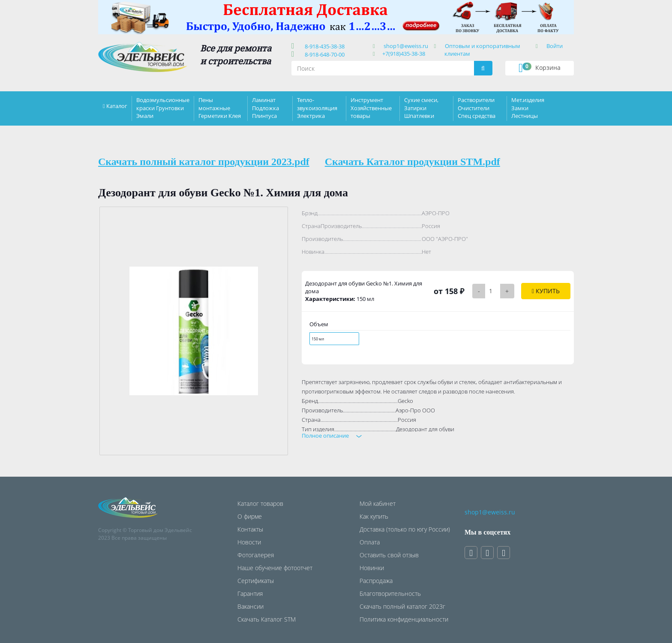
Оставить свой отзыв (389, 555)
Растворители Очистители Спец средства (477, 108)
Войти (555, 46)
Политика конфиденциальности (404, 619)
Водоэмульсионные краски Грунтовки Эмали (163, 108)
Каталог (117, 106)
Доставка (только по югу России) (405, 529)
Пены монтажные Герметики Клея (220, 108)
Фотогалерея (256, 555)
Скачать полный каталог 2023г (402, 606)
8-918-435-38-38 (323, 46)
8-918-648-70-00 (323, 54)
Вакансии (250, 606)
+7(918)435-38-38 (404, 54)
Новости (249, 542)
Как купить (374, 516)
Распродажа (376, 581)
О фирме (250, 516)
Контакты (250, 529)
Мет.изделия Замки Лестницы (528, 108)
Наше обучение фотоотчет (275, 568)
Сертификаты (256, 581)
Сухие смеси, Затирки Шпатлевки (421, 108)
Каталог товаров (260, 503)
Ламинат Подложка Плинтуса (265, 108)
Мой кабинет (378, 503)
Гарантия (250, 593)
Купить (546, 291)
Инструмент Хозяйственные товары (371, 108)
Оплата (370, 542)
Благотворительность (390, 593)
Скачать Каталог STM (267, 619)
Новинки (372, 568)
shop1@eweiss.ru (406, 46)
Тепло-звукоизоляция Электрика (317, 108)
